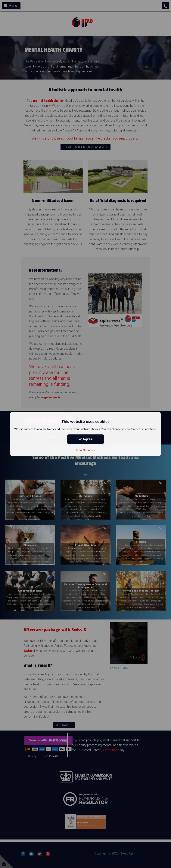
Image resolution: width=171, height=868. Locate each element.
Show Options (86, 450)
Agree (85, 439)
